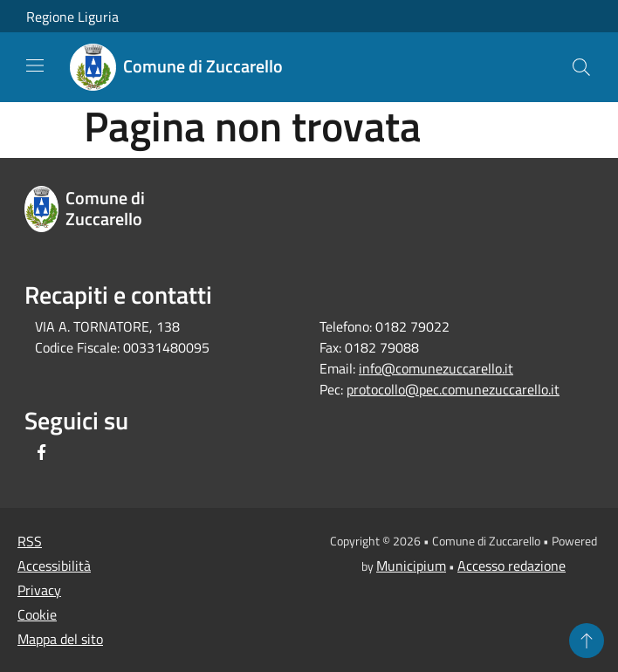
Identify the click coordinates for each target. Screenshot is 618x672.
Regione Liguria (72, 17)
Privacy (39, 590)
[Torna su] (587, 641)
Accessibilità (54, 566)
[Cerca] (581, 67)
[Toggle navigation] (35, 65)
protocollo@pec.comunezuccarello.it (453, 389)
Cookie (37, 614)
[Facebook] (42, 453)
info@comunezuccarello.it (436, 368)
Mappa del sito (60, 639)
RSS (30, 541)
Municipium (411, 566)
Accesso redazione (512, 566)
